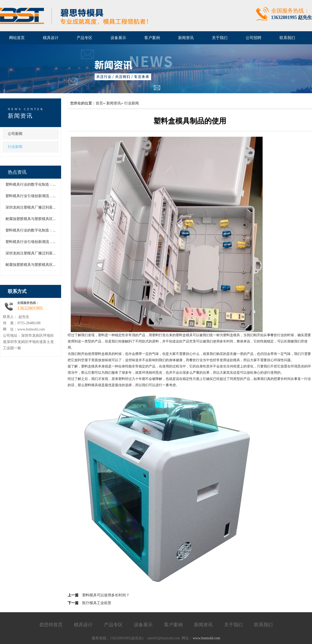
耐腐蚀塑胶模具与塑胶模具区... (31, 219)
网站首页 (17, 38)
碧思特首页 (51, 625)
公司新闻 (15, 134)
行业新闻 (15, 147)
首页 (99, 103)
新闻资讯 (20, 116)
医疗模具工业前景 (97, 603)
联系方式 (17, 291)
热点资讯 (17, 172)
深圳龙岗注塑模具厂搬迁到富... (31, 207)
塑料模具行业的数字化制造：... (31, 185)
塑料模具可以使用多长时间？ (106, 595)
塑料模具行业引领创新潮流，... (31, 196)
